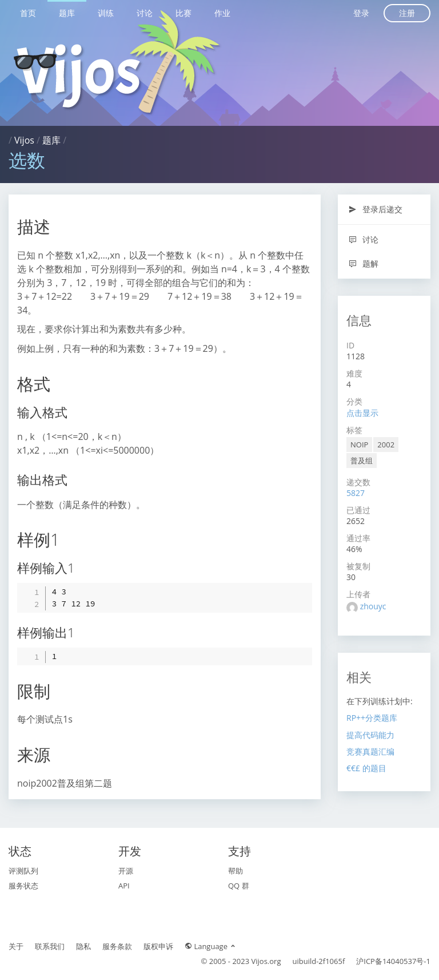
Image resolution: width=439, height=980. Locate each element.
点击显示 (362, 413)
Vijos (24, 140)
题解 (363, 263)
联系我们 (50, 946)
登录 (361, 13)
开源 (126, 871)
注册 (407, 13)
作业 (222, 13)
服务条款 (117, 946)
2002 (386, 445)
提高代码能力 (370, 735)
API (124, 886)
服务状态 (23, 886)
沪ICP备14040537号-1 (393, 961)
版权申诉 (158, 946)
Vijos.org (266, 961)
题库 (67, 13)
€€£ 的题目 (366, 768)
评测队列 (23, 871)
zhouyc (373, 606)
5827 (356, 493)
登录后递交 (375, 209)
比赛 (183, 13)
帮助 (236, 871)
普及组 (362, 461)
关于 (16, 946)
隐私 (83, 946)
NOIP (359, 445)
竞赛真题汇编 (370, 751)
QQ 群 (239, 886)
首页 (28, 13)
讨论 (145, 13)
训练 (106, 13)
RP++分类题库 (372, 718)
